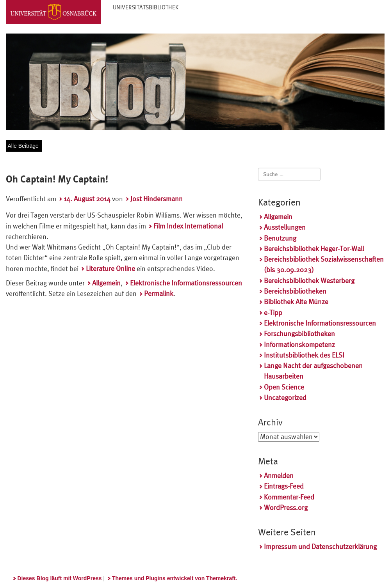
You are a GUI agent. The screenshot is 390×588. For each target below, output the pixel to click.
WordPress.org (286, 507)
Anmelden (279, 476)
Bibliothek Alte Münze (296, 302)
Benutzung (280, 238)
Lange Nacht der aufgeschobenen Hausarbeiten (313, 371)
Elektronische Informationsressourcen (186, 283)
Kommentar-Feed (289, 497)
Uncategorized (285, 398)
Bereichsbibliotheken (295, 291)
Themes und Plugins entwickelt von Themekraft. (175, 578)
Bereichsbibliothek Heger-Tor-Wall (314, 249)
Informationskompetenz (299, 344)
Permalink (159, 293)
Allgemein (106, 283)
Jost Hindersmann (157, 199)
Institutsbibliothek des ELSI (304, 355)
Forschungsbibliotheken (299, 334)
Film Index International (188, 226)
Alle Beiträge (23, 146)
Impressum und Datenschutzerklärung (320, 546)
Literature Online (110, 268)
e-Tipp (273, 313)
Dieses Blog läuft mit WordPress (60, 578)
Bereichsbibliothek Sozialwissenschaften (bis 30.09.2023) (324, 264)
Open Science (284, 387)
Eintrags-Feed (284, 486)
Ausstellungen (285, 227)
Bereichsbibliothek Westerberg (309, 281)
